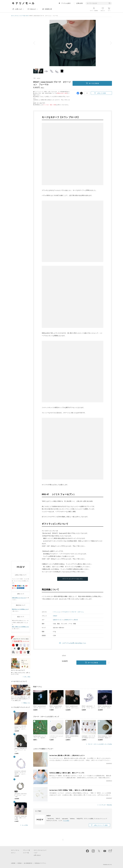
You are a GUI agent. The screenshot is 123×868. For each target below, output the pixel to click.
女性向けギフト (69, 620)
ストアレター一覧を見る (106, 805)
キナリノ (13, 853)
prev (36, 43)
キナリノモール (15, 16)
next (110, 43)
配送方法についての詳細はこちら (20, 609)
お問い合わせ (37, 855)
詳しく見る (27, 677)
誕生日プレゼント (58, 620)
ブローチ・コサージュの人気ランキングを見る (100, 744)
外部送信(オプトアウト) (40, 863)
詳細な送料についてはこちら (19, 598)
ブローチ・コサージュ (77, 612)
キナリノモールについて (40, 850)
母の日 (76, 620)
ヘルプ (35, 853)
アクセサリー (66, 612)
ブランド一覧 (26, 850)
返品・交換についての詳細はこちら (20, 627)
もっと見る (25, 825)
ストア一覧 (22, 16)
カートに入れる (92, 83)
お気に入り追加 (101, 93)
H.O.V (27, 16)
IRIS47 (55, 616)
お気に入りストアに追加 (101, 825)
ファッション (57, 612)
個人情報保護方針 (28, 863)
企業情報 (13, 863)
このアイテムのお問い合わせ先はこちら (74, 643)
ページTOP (63, 840)
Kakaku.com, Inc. (108, 865)
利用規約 (20, 863)
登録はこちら (27, 703)
